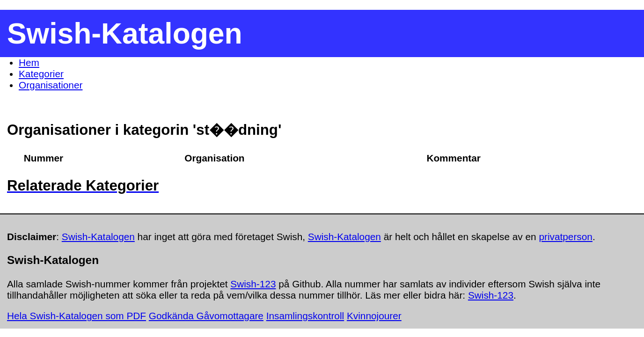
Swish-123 (253, 284)
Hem (29, 62)
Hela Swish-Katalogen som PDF (77, 316)
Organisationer (51, 85)
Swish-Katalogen (98, 237)
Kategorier (41, 74)
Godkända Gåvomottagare (206, 316)
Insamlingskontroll (305, 316)
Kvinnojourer (374, 316)
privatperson (565, 237)
